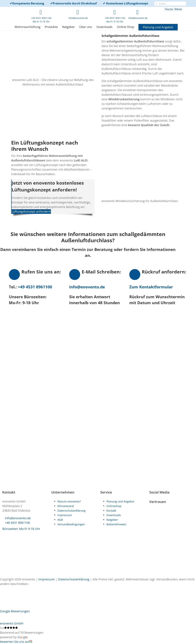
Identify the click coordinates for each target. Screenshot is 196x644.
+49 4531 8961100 (34, 287)
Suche (169, 9)
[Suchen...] (170, 4)
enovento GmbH (12, 623)
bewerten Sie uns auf (16, 642)
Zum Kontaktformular (151, 287)
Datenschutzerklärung (74, 579)
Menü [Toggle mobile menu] (179, 9)
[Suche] (156, 4)
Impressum (47, 579)
